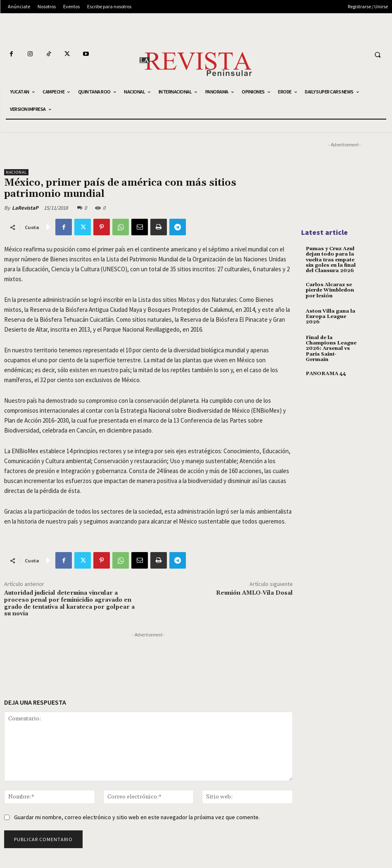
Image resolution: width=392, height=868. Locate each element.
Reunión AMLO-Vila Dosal (254, 593)
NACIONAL (16, 172)
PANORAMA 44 (326, 374)
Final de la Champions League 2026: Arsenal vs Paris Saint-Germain (331, 349)
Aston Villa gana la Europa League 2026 (330, 317)
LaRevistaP (25, 208)
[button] (378, 55)
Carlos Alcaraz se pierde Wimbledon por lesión (330, 290)
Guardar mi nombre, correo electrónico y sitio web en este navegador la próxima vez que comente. (137, 817)
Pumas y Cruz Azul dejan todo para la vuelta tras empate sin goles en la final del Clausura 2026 (331, 260)
